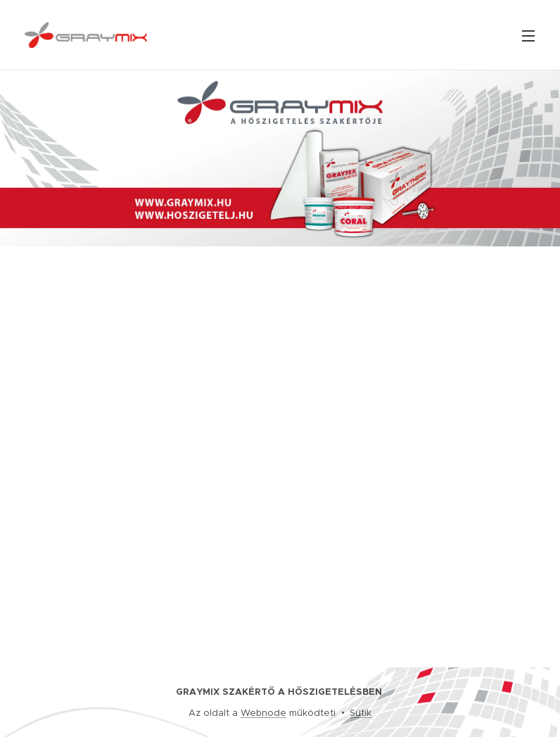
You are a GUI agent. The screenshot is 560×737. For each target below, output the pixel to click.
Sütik (361, 713)
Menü (528, 36)
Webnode (263, 713)
